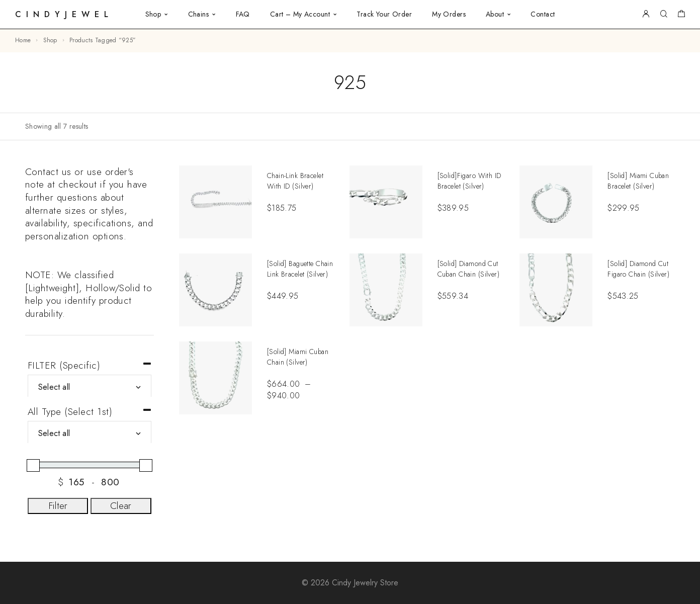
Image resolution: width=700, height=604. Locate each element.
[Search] (664, 14)
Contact (543, 14)
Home (23, 40)
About (495, 14)
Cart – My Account (300, 14)
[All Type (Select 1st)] (90, 434)
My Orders (449, 14)
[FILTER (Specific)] (90, 387)
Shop (153, 14)
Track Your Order (384, 14)
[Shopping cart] (681, 15)
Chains (199, 14)
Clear (121, 506)
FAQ (243, 14)
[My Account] (646, 14)
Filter (58, 506)
